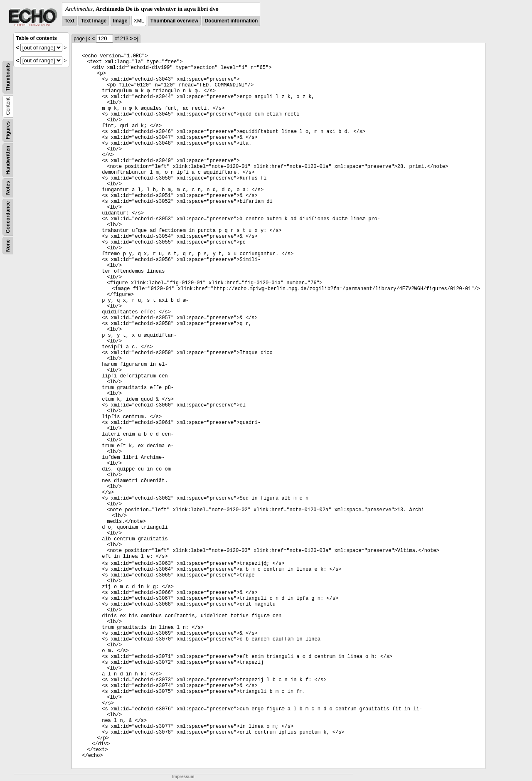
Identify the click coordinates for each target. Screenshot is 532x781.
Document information (231, 21)
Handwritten (8, 160)
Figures (8, 130)
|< (88, 39)
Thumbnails (8, 77)
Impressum (183, 777)
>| (136, 39)
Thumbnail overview (174, 21)
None (8, 246)
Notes (8, 188)
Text (69, 21)
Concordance (8, 217)
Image (120, 21)
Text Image (94, 21)
